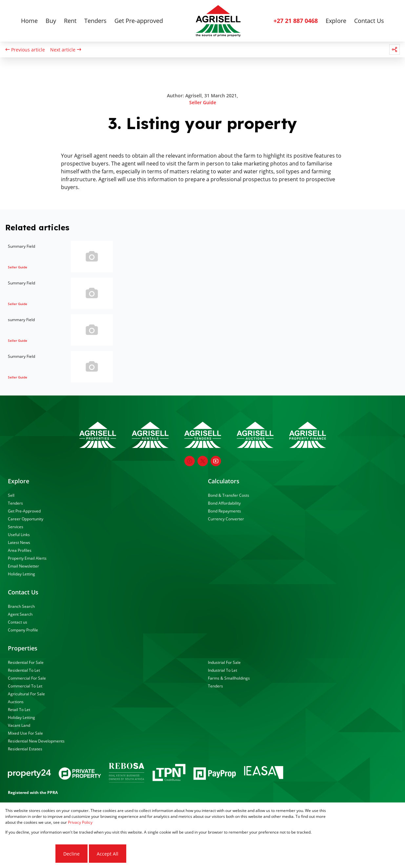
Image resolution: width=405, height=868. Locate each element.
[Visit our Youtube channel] (216, 461)
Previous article (25, 50)
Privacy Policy (80, 822)
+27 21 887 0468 (296, 21)
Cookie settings (30, 854)
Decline (71, 854)
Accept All (108, 854)
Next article (66, 50)
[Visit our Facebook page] (190, 461)
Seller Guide (203, 102)
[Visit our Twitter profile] (203, 461)
